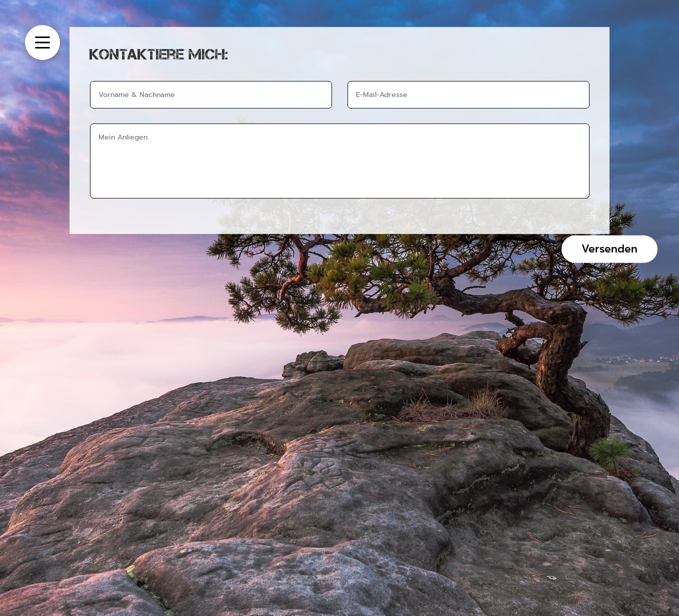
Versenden (609, 248)
